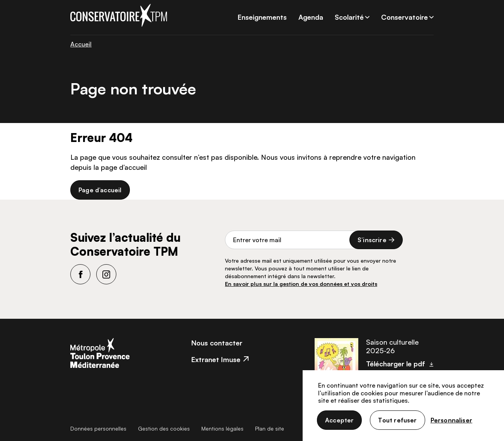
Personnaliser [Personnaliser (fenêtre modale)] (451, 420)
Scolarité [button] (349, 17)
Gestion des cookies (164, 428)
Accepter (339, 420)
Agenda (311, 17)
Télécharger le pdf (396, 364)
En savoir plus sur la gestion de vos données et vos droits (301, 284)
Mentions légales (222, 428)
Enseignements (262, 17)
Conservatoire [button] (404, 17)
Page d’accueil (100, 190)
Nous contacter (217, 343)
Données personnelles (98, 428)
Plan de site (270, 428)
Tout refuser (397, 420)
